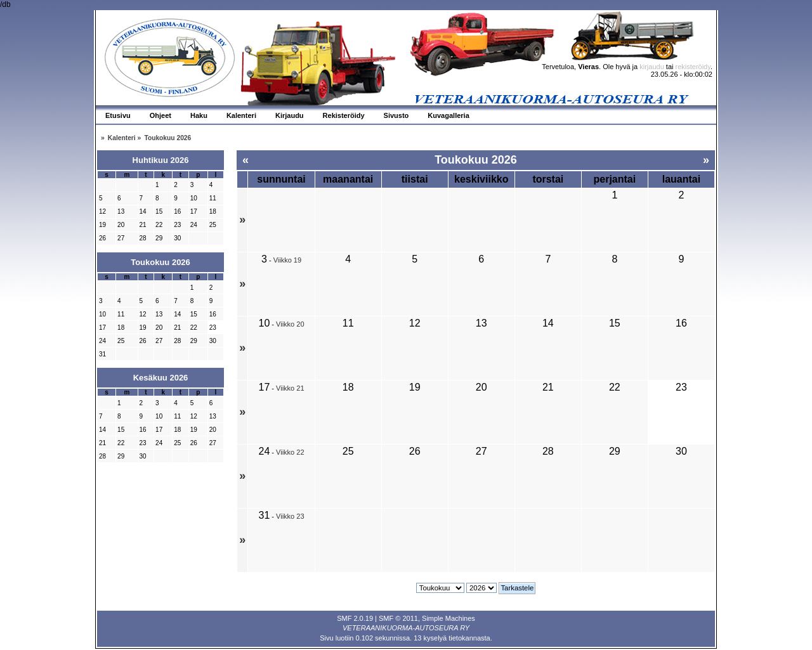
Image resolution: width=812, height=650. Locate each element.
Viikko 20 (290, 324)
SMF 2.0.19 (355, 618)
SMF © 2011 (398, 618)
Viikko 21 (290, 388)
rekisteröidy (693, 67)
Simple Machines (449, 618)
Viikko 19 (287, 260)
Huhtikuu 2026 (161, 160)
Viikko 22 (290, 452)
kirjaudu (652, 67)
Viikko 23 (290, 516)
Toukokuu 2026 (160, 262)
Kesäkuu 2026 (161, 378)
